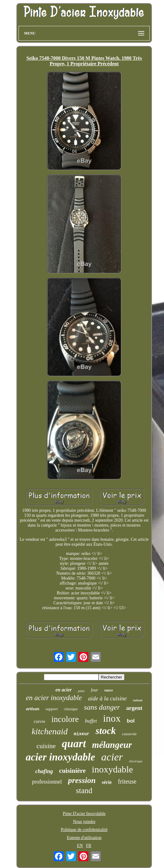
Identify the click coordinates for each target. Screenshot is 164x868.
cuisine (46, 746)
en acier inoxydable (54, 698)
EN (80, 846)
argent (134, 708)
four (94, 690)
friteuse (127, 781)
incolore (65, 719)
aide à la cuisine (107, 698)
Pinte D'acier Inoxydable (84, 814)
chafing (44, 771)
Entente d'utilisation (84, 838)
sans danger (102, 707)
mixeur (82, 734)
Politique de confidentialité (84, 830)
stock (105, 731)
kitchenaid (50, 731)
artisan (33, 709)
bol (131, 721)
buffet (91, 721)
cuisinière (72, 771)
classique (71, 709)
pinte (81, 691)
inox (112, 718)
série (107, 782)
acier (112, 757)
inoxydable (112, 769)
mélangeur (112, 745)
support (52, 709)
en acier (63, 690)
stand (84, 791)
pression (82, 780)
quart (74, 744)
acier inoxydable (60, 757)
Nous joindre (84, 822)
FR (89, 846)
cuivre (39, 721)
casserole (129, 734)
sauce (109, 690)
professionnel (47, 782)
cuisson (138, 700)
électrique (136, 761)
